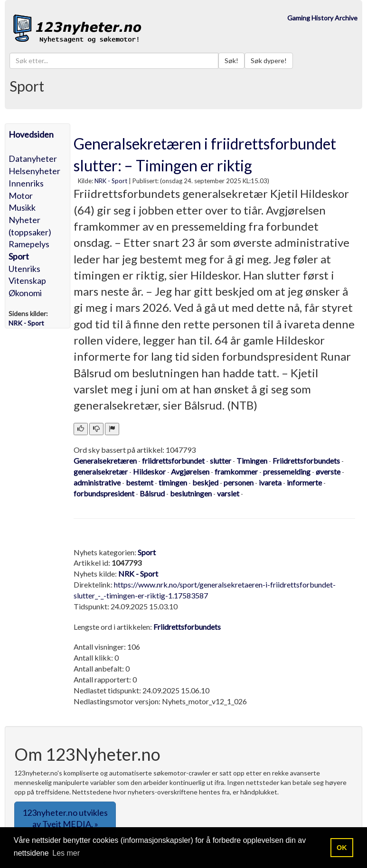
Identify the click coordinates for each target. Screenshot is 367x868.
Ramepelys (29, 244)
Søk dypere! (269, 61)
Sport (19, 256)
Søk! (231, 61)
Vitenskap (27, 280)
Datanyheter (33, 159)
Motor (21, 196)
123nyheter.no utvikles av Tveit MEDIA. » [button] (65, 818)
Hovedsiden (31, 134)
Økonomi (25, 293)
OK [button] (342, 848)
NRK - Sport (111, 181)
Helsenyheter (34, 171)
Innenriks (26, 183)
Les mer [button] (66, 853)
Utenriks (24, 269)
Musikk (22, 207)
